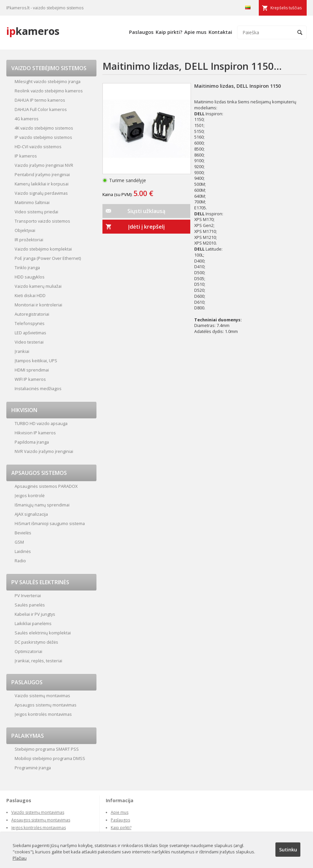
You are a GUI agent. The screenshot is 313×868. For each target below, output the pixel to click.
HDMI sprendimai (32, 370)
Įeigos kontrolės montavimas (43, 714)
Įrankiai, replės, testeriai (38, 661)
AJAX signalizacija (31, 514)
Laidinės (23, 551)
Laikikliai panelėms (33, 623)
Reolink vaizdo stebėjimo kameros (49, 91)
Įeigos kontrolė (30, 495)
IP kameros (26, 156)
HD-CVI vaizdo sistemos (38, 147)
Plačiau (20, 858)
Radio (20, 561)
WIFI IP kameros (30, 379)
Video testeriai (29, 342)
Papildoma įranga (32, 442)
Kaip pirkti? (169, 32)
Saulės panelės (30, 605)
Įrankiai (22, 351)
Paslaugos (141, 32)
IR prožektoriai (29, 240)
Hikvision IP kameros (35, 433)
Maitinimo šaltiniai (32, 202)
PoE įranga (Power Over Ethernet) (48, 258)
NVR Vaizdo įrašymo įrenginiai (44, 451)
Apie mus (195, 32)
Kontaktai (220, 32)
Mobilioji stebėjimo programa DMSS (50, 758)
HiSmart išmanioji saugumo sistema (50, 523)
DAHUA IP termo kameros (40, 100)
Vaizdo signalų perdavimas (41, 193)
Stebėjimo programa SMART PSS (47, 749)
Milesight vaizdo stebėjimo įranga (48, 81)
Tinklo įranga (27, 268)
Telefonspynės (30, 323)
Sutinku (288, 849)
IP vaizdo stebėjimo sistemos (43, 137)
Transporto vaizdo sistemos (42, 221)
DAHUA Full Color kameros (41, 109)
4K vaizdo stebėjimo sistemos (44, 128)
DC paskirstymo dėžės (36, 642)
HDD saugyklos (30, 277)
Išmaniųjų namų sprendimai (42, 505)
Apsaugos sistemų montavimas (46, 705)
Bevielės (23, 533)
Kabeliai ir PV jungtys (35, 614)
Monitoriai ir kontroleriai (38, 305)
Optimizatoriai (28, 651)
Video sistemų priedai (36, 212)
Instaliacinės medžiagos (38, 388)
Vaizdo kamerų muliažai (38, 286)
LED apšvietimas (30, 333)
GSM (19, 542)
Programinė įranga (33, 768)
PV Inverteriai (28, 596)
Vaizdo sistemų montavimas (42, 696)
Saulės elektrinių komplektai (43, 633)
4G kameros (27, 119)
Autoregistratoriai (32, 314)
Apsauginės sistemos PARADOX (46, 486)
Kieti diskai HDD (30, 295)
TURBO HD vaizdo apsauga (41, 423)
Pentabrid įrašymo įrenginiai (42, 174)
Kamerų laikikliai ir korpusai (42, 184)
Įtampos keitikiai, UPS (36, 361)
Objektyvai (25, 230)
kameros (33, 31)
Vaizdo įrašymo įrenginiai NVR (44, 165)
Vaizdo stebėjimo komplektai (43, 249)
